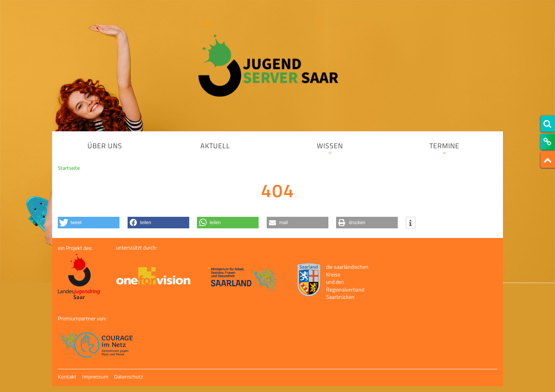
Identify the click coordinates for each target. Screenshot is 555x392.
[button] (89, 223)
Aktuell (215, 146)
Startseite (69, 168)
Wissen (330, 148)
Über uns (105, 146)
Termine (444, 148)
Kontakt (67, 377)
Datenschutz (129, 377)
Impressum (95, 377)
